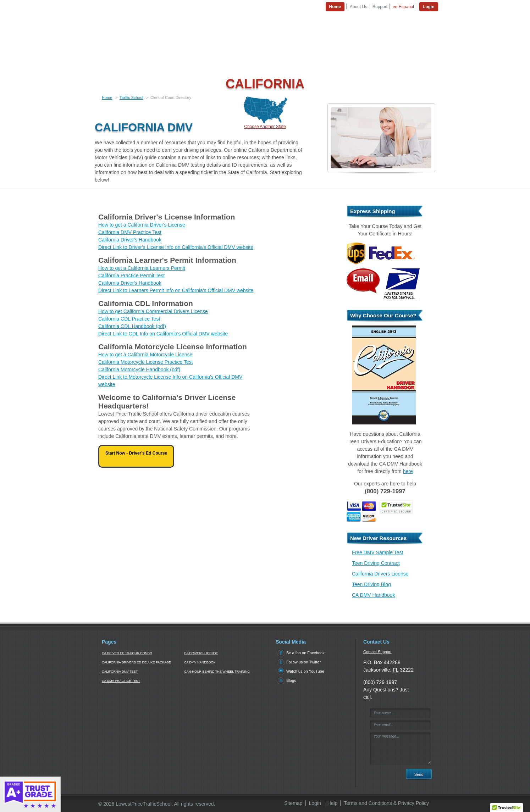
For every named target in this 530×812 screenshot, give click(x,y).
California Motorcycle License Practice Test (146, 362)
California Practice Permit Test (131, 276)
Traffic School (131, 98)
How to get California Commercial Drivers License (153, 311)
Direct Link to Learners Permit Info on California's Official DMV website (176, 290)
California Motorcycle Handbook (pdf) (139, 369)
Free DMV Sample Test (377, 552)
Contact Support (377, 652)
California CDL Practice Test (129, 319)
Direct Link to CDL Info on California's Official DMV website (163, 334)
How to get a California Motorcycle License (145, 355)
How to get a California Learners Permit (142, 268)
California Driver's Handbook (130, 240)
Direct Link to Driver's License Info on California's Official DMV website (176, 247)
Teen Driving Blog (371, 584)
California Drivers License (380, 574)
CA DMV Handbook (373, 595)
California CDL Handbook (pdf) (132, 326)
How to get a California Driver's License (142, 225)
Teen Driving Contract (376, 563)
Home (107, 98)
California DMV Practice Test (130, 232)
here (408, 471)
